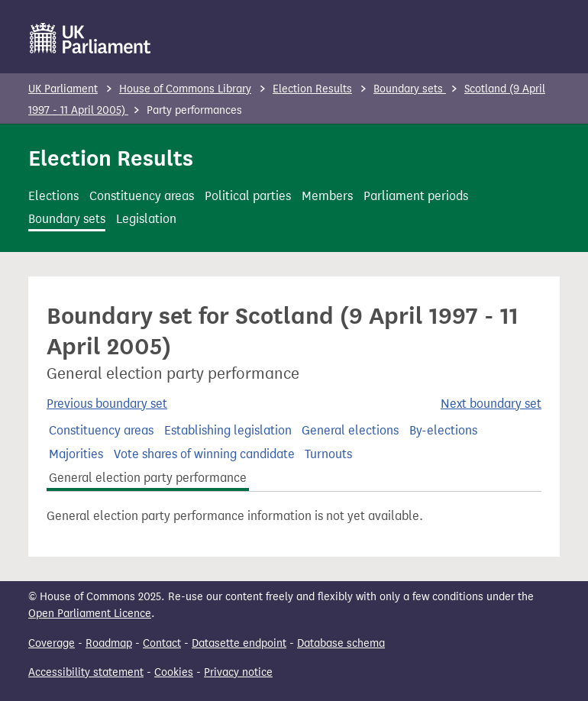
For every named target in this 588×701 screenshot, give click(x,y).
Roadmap (109, 643)
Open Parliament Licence (90, 614)
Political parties (248, 196)
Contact (162, 643)
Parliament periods (416, 196)
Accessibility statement (86, 672)
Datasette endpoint (239, 643)
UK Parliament (63, 89)
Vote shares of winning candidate (204, 454)
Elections (53, 196)
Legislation (146, 219)
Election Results (312, 89)
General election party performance (148, 478)
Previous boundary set (107, 404)
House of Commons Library (185, 89)
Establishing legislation (228, 430)
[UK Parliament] (90, 38)
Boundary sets (410, 89)
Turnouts (328, 454)
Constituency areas (142, 196)
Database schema (341, 643)
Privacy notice (238, 672)
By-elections (443, 430)
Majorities (76, 454)
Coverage (52, 643)
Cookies (174, 672)
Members (327, 196)
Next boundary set (491, 404)
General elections (350, 430)
